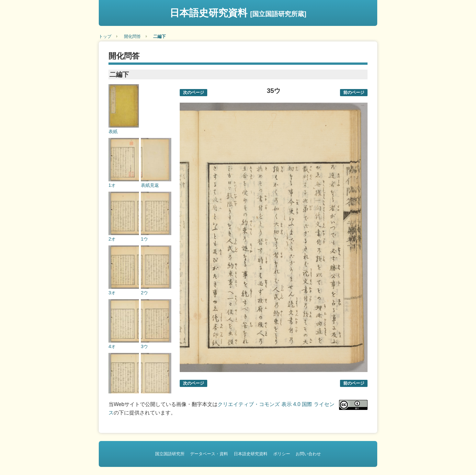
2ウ (144, 293)
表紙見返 (150, 185)
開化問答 (132, 36)
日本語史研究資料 (238, 13)
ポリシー (282, 454)
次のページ (193, 92)
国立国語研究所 (170, 454)
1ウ (144, 239)
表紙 (113, 131)
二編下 (159, 36)
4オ (112, 346)
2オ (112, 239)
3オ (112, 293)
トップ (105, 36)
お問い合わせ (308, 454)
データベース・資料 (209, 454)
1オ (112, 185)
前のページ (354, 92)
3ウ (144, 346)
